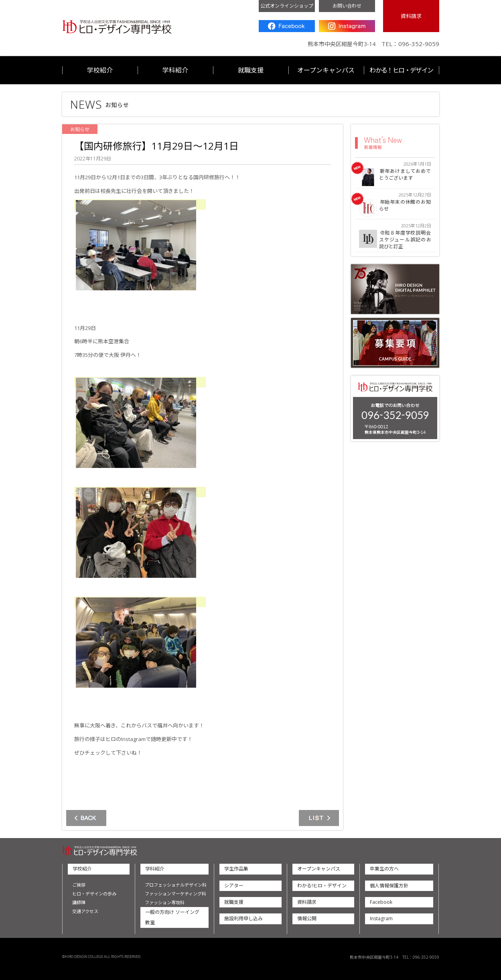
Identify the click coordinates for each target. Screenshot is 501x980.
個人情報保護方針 (389, 886)
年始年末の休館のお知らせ (405, 206)
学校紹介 (100, 70)
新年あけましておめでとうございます (405, 175)
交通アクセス (85, 911)
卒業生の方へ (384, 869)
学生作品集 (236, 869)
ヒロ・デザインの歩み (94, 894)
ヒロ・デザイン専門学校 (117, 27)
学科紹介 (175, 70)
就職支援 (251, 70)
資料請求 (411, 16)
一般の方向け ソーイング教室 (172, 917)
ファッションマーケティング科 (175, 894)
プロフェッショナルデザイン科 (176, 885)
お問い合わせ (347, 6)
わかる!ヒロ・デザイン (322, 886)
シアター (234, 886)
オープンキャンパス (326, 70)
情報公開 (307, 918)
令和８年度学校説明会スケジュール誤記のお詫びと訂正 (405, 240)
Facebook (287, 26)
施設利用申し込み (243, 918)
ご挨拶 (79, 885)
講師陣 (79, 902)
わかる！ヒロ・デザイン (401, 70)
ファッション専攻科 (165, 902)
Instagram (347, 26)
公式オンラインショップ (287, 6)
